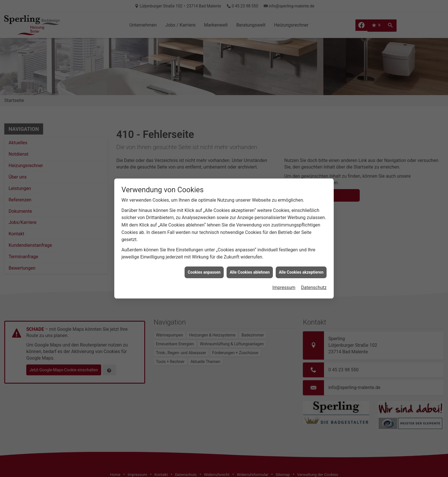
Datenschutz (314, 280)
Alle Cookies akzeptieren (301, 265)
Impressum (284, 280)
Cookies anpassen (204, 265)
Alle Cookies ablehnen (250, 265)
